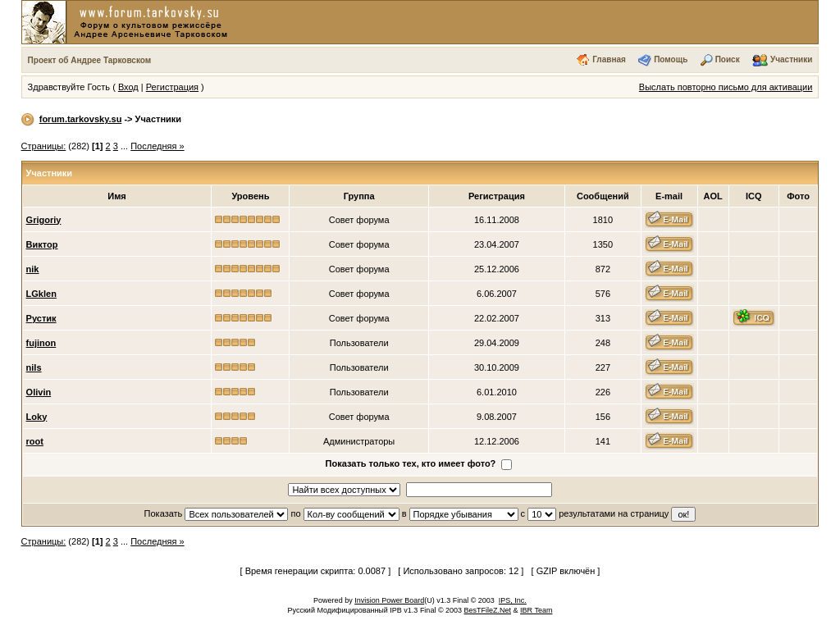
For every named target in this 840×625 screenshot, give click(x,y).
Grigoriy (44, 220)
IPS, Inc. (513, 600)
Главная (609, 59)
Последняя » (157, 146)
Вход (128, 87)
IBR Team (536, 610)
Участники (791, 59)
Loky (37, 417)
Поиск (728, 59)
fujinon (41, 343)
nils (34, 367)
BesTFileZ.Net (488, 610)
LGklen (41, 294)
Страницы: (44, 146)
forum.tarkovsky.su (81, 119)
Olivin (39, 392)
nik (33, 269)
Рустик (41, 318)
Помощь (671, 59)
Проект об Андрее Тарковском (90, 60)
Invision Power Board (389, 600)
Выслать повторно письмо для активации (726, 87)
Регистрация (172, 87)
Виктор (42, 244)
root (35, 441)
